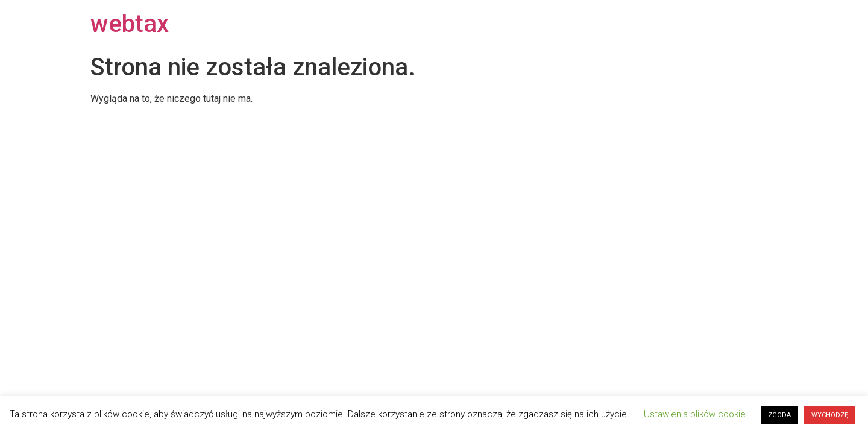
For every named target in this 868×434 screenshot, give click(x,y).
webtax (130, 24)
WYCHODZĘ (830, 415)
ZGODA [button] (779, 415)
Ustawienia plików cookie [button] (695, 414)
